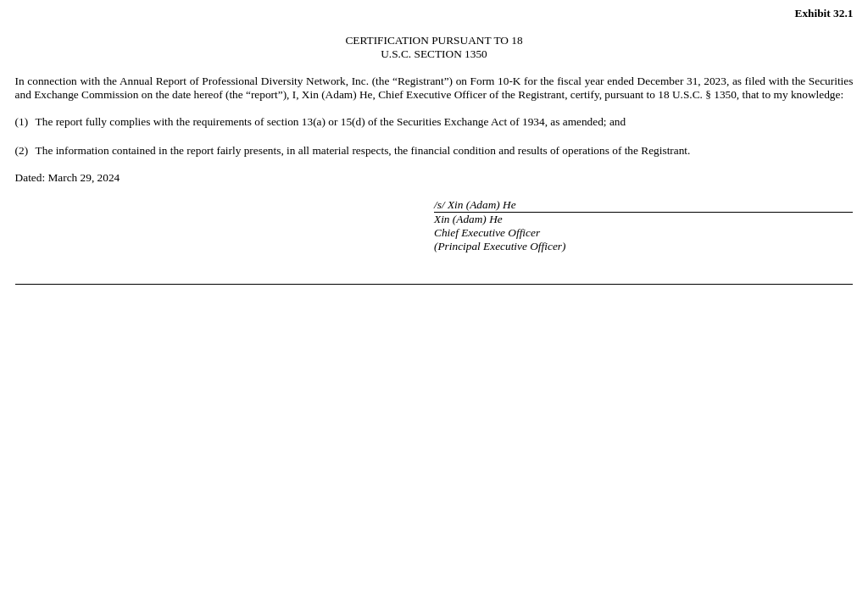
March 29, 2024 (83, 177)
